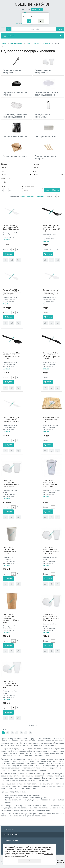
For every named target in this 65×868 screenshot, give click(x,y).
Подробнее (6, 239)
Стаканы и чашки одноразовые (43, 71)
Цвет (3, 171)
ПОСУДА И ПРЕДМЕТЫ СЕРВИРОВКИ (39, 44)
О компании (9, 829)
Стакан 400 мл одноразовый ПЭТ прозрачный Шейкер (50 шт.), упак (51, 617)
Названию (31, 196)
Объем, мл (4, 164)
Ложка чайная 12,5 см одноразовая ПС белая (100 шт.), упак (12, 292)
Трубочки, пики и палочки (15, 136)
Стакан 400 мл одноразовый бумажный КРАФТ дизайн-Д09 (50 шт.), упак (11, 618)
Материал (36, 164)
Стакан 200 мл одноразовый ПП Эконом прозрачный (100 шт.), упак (51, 483)
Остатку (40, 196)
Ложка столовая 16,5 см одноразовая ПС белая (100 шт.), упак (51, 292)
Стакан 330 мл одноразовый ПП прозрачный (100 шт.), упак (11, 684)
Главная (4, 44)
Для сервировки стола (46, 136)
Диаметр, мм (5, 179)
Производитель (28, 187)
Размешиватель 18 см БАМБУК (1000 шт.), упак (51, 420)
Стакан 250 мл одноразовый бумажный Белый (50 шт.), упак (11, 550)
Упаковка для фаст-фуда (15, 156)
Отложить (18, 260)
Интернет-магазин (16, 44)
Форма (35, 171)
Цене (22, 196)
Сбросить (55, 190)
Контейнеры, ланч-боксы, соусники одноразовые (15, 116)
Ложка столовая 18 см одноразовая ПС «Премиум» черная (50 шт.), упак (12, 356)
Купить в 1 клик (12, 260)
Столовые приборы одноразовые (12, 71)
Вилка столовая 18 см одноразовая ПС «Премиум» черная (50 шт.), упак (51, 228)
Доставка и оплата (11, 840)
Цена (3, 187)
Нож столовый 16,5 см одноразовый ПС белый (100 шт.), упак (12, 420)
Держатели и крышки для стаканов (15, 94)
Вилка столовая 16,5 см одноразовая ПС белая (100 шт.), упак (11, 227)
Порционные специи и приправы (45, 157)
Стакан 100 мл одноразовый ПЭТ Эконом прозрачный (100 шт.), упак (11, 483)
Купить (10, 254)
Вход (17, 23)
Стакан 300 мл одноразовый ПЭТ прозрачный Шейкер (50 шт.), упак (51, 550)
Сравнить (6, 260)
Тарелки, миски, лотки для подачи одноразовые (47, 94)
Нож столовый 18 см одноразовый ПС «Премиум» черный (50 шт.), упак (51, 356)
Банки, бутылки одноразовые (42, 116)
